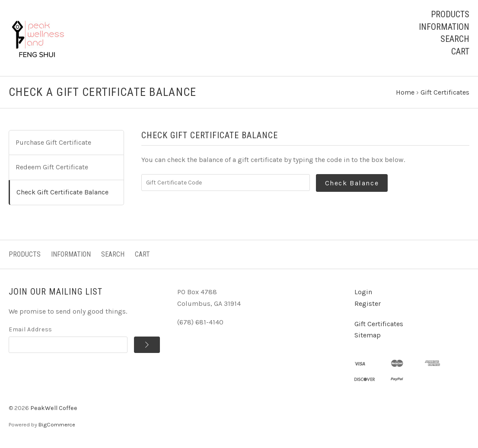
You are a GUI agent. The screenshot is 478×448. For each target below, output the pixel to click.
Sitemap (368, 337)
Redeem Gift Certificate (52, 169)
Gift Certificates (379, 325)
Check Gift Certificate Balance (62, 194)
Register (368, 305)
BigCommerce (57, 426)
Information (444, 27)
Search (455, 39)
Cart (460, 51)
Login (363, 294)
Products (450, 14)
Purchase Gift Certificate (53, 144)
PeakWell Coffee (54, 410)
